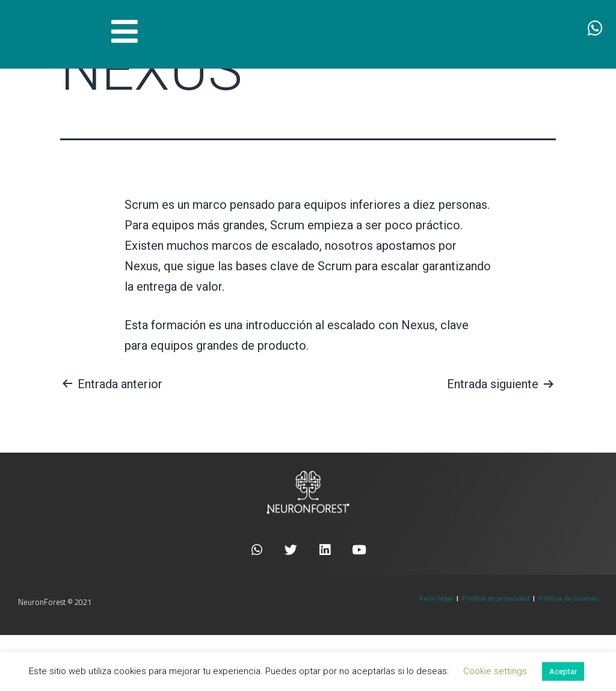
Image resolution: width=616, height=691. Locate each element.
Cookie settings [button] (495, 671)
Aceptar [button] (563, 671)
